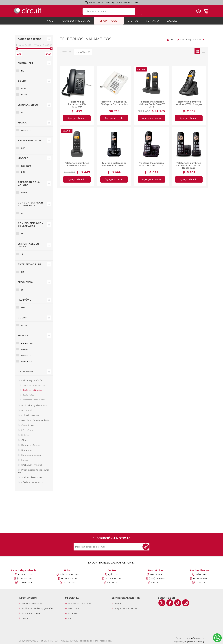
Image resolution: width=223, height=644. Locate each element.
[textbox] (109, 11)
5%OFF (141, 69)
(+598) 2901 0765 (25, 578)
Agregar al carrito (77, 118)
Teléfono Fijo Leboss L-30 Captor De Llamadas (114, 103)
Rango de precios (30, 39)
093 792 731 (201, 582)
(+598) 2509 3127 (69, 578)
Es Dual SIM (25, 63)
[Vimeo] (178, 603)
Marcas (23, 335)
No (23, 71)
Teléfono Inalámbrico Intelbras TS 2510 (77, 164)
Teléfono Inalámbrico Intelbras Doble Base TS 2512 (151, 104)
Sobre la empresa (31, 613)
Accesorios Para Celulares (34, 399)
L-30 (23, 172)
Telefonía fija (28, 395)
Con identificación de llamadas (31, 224)
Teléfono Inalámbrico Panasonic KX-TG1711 (114, 164)
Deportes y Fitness (31, 445)
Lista (203, 51)
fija (23, 307)
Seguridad (27, 450)
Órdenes (73, 613)
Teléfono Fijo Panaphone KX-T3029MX (77, 104)
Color (22, 81)
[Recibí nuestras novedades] (108, 547)
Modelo (23, 158)
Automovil (26, 410)
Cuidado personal (30, 415)
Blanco (25, 88)
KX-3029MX (27, 166)
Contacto (26, 618)
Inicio (173, 39)
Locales (172, 21)
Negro (25, 95)
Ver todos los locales (32, 603)
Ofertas (25, 440)
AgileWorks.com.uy (195, 641)
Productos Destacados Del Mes (33, 471)
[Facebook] (170, 603)
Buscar (118, 603)
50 (22, 290)
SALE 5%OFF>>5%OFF (33, 465)
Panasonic (27, 343)
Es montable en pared (28, 245)
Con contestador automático (30, 204)
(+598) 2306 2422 (157, 578)
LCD (23, 148)
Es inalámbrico (28, 105)
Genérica (26, 130)
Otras (25, 349)
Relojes (25, 435)
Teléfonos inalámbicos (33, 390)
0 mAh (24, 192)
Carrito (205, 11)
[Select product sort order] (83, 52)
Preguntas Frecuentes (126, 608)
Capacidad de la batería (29, 183)
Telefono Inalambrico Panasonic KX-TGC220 (151, 164)
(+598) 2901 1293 (113, 578)
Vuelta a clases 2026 (31, 477)
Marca (22, 122)
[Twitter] (162, 603)
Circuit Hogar (28, 425)
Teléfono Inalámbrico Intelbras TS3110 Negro (189, 103)
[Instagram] (186, 603)
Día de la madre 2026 (32, 482)
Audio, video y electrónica (34, 405)
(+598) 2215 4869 (201, 578)
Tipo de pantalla (29, 140)
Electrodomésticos (31, 455)
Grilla (197, 51)
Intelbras (26, 361)
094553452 (95, 2)
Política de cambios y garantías (37, 608)
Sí (22, 234)
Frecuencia (25, 282)
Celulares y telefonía (32, 380)
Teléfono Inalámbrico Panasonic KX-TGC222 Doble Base (189, 165)
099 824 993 (113, 582)
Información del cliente (80, 603)
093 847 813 (69, 582)
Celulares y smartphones (34, 385)
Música (25, 460)
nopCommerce (197, 638)
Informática (27, 430)
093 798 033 (157, 582)
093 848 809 (25, 582)
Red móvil (24, 300)
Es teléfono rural (30, 264)
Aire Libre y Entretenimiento (35, 420)
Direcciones (74, 608)
